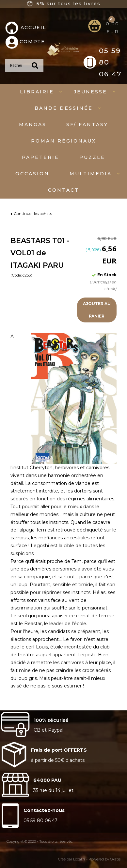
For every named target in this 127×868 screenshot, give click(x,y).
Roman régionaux (63, 141)
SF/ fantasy (87, 125)
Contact (63, 190)
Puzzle (92, 157)
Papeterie (40, 157)
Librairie (37, 92)
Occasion (32, 174)
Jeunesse (90, 92)
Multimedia (91, 174)
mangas (33, 125)
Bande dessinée (64, 108)
